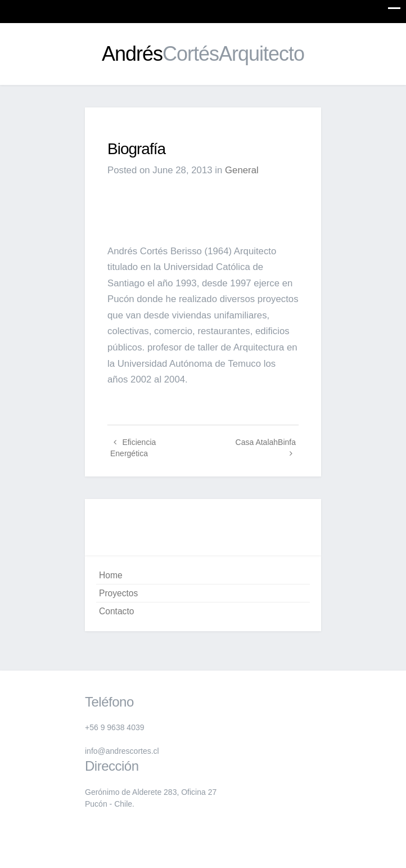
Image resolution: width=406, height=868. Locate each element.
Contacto (116, 611)
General (242, 170)
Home (111, 575)
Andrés (203, 54)
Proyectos (118, 593)
